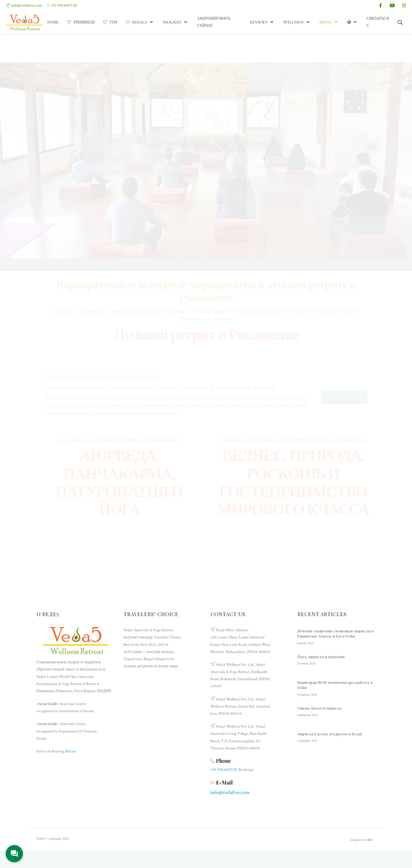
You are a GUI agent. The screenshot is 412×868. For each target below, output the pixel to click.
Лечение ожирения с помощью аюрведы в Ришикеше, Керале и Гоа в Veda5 (335, 633)
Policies (70, 751)
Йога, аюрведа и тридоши (321, 657)
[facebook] (381, 5)
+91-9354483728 (64, 5)
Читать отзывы (344, 376)
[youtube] (392, 5)
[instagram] (404, 5)
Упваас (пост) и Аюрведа (319, 708)
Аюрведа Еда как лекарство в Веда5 (330, 734)
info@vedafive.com (26, 5)
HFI (370, 840)
